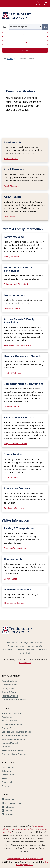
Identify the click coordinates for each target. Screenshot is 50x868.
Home (10, 59)
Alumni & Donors (9, 692)
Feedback (42, 649)
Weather (6, 786)
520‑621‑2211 (25, 663)
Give (25, 42)
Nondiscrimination (17, 646)
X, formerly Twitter (13, 803)
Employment (13, 643)
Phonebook (7, 782)
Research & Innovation (12, 750)
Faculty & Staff (8, 688)
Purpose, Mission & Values (14, 754)
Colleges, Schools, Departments (17, 732)
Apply (25, 50)
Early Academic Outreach (16, 444)
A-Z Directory (8, 767)
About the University (11, 713)
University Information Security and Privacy (25, 859)
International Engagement (14, 739)
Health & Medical (10, 743)
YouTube (9, 815)
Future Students (9, 681)
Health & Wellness (12, 373)
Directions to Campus (14, 603)
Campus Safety (11, 579)
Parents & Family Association (17, 345)
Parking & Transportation (15, 548)
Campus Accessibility (25, 649)
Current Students (10, 685)
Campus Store (8, 728)
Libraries (6, 747)
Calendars (6, 771)
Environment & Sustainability (15, 736)
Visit (25, 35)
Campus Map (8, 775)
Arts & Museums (11, 186)
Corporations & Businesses (14, 700)
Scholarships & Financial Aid (17, 284)
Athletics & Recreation (12, 724)
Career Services (11, 478)
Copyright (8, 649)
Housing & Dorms (12, 308)
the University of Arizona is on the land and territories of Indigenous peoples (25, 829)
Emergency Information (32, 643)
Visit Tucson (10, 217)
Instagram (9, 807)
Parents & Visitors (10, 696)
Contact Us (25, 653)
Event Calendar (11, 159)
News (4, 778)
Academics (7, 717)
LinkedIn (9, 811)
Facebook (9, 800)
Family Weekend (12, 257)
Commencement (12, 407)
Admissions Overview (14, 508)
